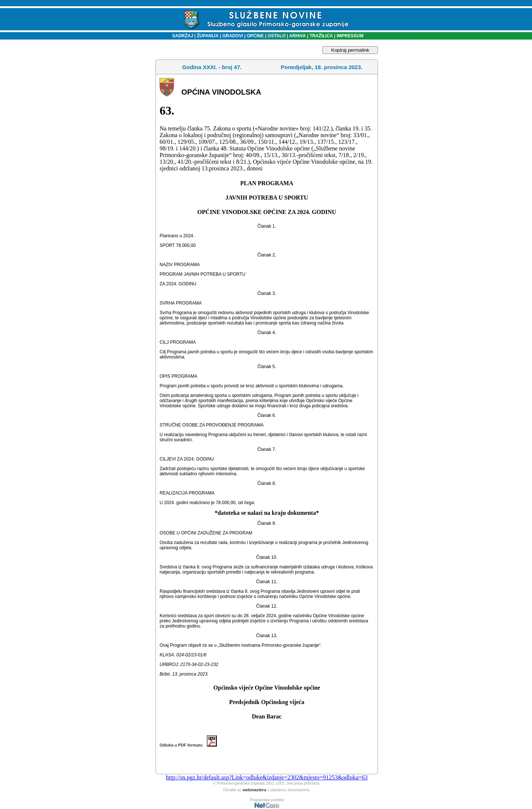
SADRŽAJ (181, 36)
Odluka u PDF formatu (188, 745)
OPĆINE (255, 36)
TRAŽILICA (321, 36)
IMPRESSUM (350, 36)
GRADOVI (233, 36)
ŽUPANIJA (208, 36)
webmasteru (255, 790)
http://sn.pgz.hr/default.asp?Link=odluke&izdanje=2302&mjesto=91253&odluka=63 (267, 777)
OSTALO (277, 36)
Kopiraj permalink (350, 50)
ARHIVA (297, 36)
